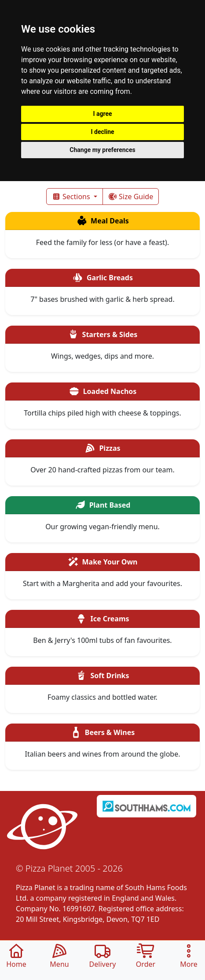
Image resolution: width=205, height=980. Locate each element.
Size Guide (131, 197)
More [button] (189, 956)
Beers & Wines (103, 732)
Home (16, 956)
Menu (59, 956)
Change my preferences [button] (102, 150)
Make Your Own (103, 562)
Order (146, 956)
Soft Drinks (102, 676)
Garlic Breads (102, 278)
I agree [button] (102, 114)
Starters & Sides (103, 334)
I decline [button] (102, 132)
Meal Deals (102, 221)
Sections (72, 197)
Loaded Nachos (103, 391)
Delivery (103, 956)
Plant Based (103, 505)
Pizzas (102, 448)
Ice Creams (102, 619)
